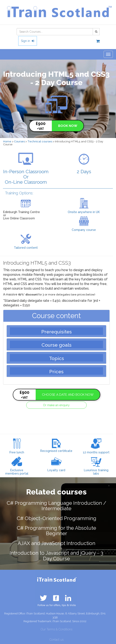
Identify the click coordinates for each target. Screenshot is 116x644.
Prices (56, 372)
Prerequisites (57, 332)
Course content (57, 316)
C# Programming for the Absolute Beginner (56, 531)
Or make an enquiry (56, 405)
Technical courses (40, 141)
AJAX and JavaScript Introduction (56, 543)
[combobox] (55, 32)
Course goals (57, 345)
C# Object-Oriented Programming (57, 518)
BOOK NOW (68, 126)
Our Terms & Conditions (57, 629)
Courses (19, 141)
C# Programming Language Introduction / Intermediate (57, 506)
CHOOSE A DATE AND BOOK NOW (68, 395)
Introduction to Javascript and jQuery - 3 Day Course (56, 556)
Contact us (57, 640)
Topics (57, 358)
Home (7, 141)
